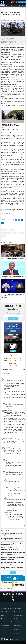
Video (15, 605)
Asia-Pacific (7, 612)
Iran (2, 608)
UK (2, 612)
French (20, 2)
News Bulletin (18, 608)
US (11, 608)
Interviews (22, 612)
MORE (13, 573)
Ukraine (4, 230)
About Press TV (18, 622)
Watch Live (4, 622)
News (3, 10)
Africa (3, 616)
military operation (6, 233)
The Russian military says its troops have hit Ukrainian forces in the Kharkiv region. (13, 129)
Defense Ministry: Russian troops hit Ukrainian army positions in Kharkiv (13, 125)
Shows (21, 616)
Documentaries (5, 626)
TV (1, 619)
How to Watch (18, 626)
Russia (8, 10)
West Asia (7, 608)
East (15, 233)
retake (21, 233)
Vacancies (17, 629)
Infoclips (16, 616)
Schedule (10, 622)
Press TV (16, 619)
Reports (16, 612)
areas (4, 236)
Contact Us (17, 633)
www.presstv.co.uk (6, 213)
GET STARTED (13, 319)
